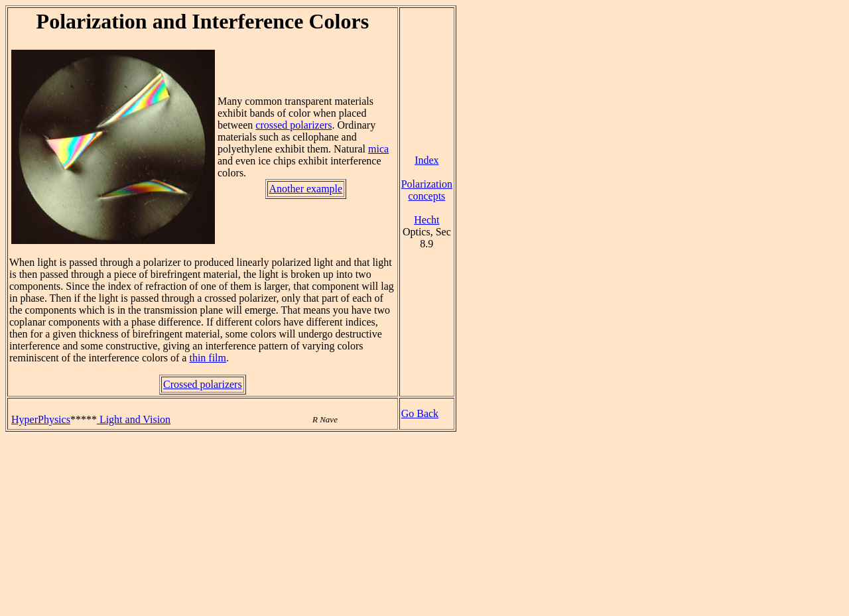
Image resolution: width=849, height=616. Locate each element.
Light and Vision (134, 419)
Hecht (426, 220)
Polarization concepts (427, 190)
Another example (306, 189)
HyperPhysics (41, 419)
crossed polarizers (294, 125)
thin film (208, 358)
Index (426, 160)
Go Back (420, 413)
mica (378, 149)
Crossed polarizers (203, 384)
